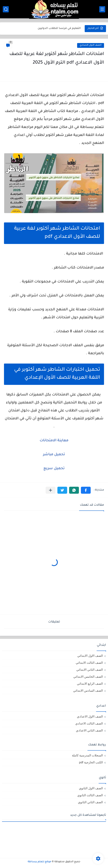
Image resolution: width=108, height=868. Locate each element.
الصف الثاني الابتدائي (90, 670)
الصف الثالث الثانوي (90, 795)
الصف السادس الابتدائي (88, 691)
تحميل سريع (54, 469)
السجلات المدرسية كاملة (87, 755)
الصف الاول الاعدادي (91, 45)
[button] (86, 490)
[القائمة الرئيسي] (102, 9)
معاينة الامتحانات (54, 441)
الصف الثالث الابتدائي (89, 663)
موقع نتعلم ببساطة (39, 862)
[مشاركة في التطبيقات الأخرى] (51, 490)
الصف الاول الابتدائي (90, 656)
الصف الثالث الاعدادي (89, 723)
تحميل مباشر (54, 455)
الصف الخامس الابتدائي (88, 677)
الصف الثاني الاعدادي (89, 730)
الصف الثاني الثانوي (90, 802)
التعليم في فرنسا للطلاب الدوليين (59, 28)
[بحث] (6, 9)
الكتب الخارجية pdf (91, 762)
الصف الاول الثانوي (91, 788)
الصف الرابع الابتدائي (90, 684)
